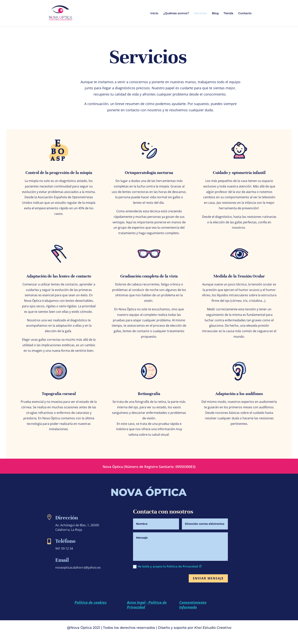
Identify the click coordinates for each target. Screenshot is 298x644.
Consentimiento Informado (193, 605)
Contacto (245, 13)
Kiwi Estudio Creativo (213, 628)
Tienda (228, 13)
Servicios (201, 13)
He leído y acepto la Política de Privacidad (167, 566)
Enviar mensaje (208, 578)
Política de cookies (91, 602)
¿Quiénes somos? (176, 13)
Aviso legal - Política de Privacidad (147, 605)
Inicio (154, 13)
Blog (215, 13)
